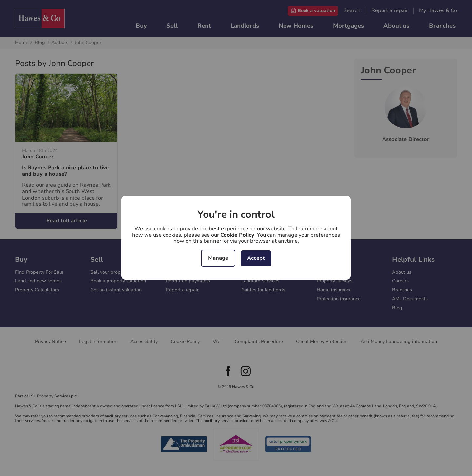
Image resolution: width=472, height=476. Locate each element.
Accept (256, 258)
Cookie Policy (237, 235)
